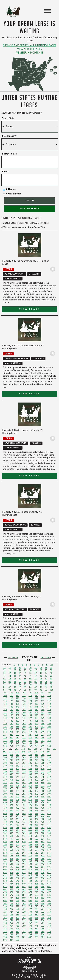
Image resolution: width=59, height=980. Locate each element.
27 (36, 670)
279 (11, 755)
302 (5, 763)
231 (18, 738)
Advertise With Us (30, 960)
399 (11, 797)
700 (43, 901)
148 (49, 707)
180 (49, 718)
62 (10, 682)
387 (36, 791)
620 (43, 873)
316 (43, 766)
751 (11, 920)
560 (18, 853)
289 (24, 758)
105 (30, 693)
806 (5, 940)
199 (18, 727)
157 (5, 713)
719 (11, 909)
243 (43, 741)
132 (49, 701)
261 (5, 749)
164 (49, 713)
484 (43, 825)
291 (36, 758)
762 (30, 923)
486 (5, 828)
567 (11, 856)
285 (49, 755)
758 (5, 923)
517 (49, 836)
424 (18, 805)
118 (11, 699)
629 (49, 876)
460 (43, 817)
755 (36, 920)
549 (49, 847)
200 (24, 727)
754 (30, 920)
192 (24, 724)
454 (5, 817)
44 (20, 676)
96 (30, 690)
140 (49, 704)
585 (24, 861)
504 (18, 833)
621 (49, 873)
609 (24, 870)
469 (49, 819)
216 (24, 732)
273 (23, 752)
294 (5, 760)
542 (5, 847)
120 (24, 699)
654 (5, 887)
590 (5, 864)
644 (43, 881)
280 (18, 755)
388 (43, 791)
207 (18, 729)
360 (18, 783)
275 (36, 752)
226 (36, 735)
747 (36, 918)
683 (36, 895)
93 (15, 690)
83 (15, 687)
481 (24, 825)
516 (43, 836)
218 (36, 732)
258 (36, 746)
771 (36, 926)
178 (36, 718)
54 (20, 679)
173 (5, 718)
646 (5, 884)
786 (30, 932)
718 (5, 909)
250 (36, 743)
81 (4, 687)
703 (11, 904)
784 (18, 932)
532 (43, 842)
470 (5, 822)
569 (24, 856)
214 (11, 732)
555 (36, 850)
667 (36, 890)
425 (24, 805)
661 (49, 887)
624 (18, 876)
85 (25, 687)
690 (30, 898)
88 (41, 687)
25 (25, 670)
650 (30, 884)
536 (18, 845)
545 (24, 847)
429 (49, 805)
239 (18, 741)
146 (36, 707)
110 (11, 696)
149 (5, 710)
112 (24, 696)
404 (43, 797)
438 (5, 811)
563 (36, 853)
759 (11, 923)
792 (18, 935)
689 (24, 898)
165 (5, 715)
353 (24, 780)
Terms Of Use (29, 971)
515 (36, 836)
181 (5, 721)
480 (18, 825)
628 (43, 876)
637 (49, 878)
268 (48, 749)
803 (36, 937)
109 (5, 696)
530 (30, 842)
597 (49, 864)
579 (36, 859)
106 (36, 693)
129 (30, 701)
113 (30, 696)
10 (51, 665)
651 (36, 884)
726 (5, 912)
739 (36, 915)
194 (36, 724)
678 (5, 895)
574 (5, 859)
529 (24, 842)
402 (30, 797)
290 (30, 758)
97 (36, 690)
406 (5, 800)
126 (11, 701)
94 (20, 690)
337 (24, 774)
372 (43, 786)
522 (30, 839)
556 (43, 850)
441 (24, 811)
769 (24, 926)
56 (30, 679)
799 (11, 937)
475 (36, 822)
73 (15, 684)
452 (43, 814)
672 (18, 892)
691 (36, 898)
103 (18, 693)
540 (43, 845)
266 (36, 749)
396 (43, 794)
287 (11, 758)
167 (18, 715)
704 (18, 904)
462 (5, 819)
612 (43, 870)
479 (11, 825)
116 (49, 696)
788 (43, 932)
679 (11, 895)
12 (10, 668)
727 (11, 912)
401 (24, 797)
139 (43, 704)
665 (24, 890)
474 (30, 822)
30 (51, 670)
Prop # (5, 172)
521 (24, 839)
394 (30, 794)
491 (36, 828)
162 (36, 713)
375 (11, 788)
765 (49, 923)
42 (10, 676)
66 (30, 682)
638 (5, 881)
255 (18, 746)
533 (49, 842)
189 (5, 724)
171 (43, 715)
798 (5, 937)
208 (24, 729)
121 (30, 699)
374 (5, 788)
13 (15, 668)
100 (52, 690)
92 (10, 690)
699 (36, 901)
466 (30, 819)
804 (43, 937)
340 (43, 774)
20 (51, 668)
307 (36, 763)
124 (49, 699)
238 (11, 741)
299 (36, 760)
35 (25, 673)
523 (36, 839)
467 (36, 819)
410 (30, 800)
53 (15, 679)
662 (5, 890)
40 (51, 673)
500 (43, 831)
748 (43, 918)
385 (24, 791)
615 (11, 873)
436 (43, 808)
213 (5, 732)
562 (30, 853)
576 (18, 859)
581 (49, 859)
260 (49, 746)
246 (11, 743)
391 (11, 794)
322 (30, 769)
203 (43, 727)
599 (11, 867)
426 (30, 805)
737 (24, 915)
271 (11, 752)
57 (36, 679)
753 (24, 920)
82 (10, 687)
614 (5, 873)
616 (18, 873)
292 (43, 758)
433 (24, 808)
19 (46, 668)
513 (24, 836)
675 (36, 892)
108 (49, 693)
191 (18, 724)
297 (24, 760)
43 (15, 676)
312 (18, 766)
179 (43, 718)
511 (11, 836)
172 (49, 715)
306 (30, 763)
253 (5, 746)
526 (5, 842)
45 (25, 676)
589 (49, 861)
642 (30, 881)
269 (55, 749)
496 (18, 831)
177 (30, 718)
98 (41, 690)
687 (11, 898)
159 (18, 713)
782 (5, 932)
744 (18, 918)
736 (18, 915)
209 (30, 729)
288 (18, 758)
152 (24, 710)
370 (30, 786)
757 (49, 920)
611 (36, 870)
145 (30, 707)
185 (30, 721)
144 (24, 707)
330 (30, 772)
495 (11, 831)
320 (18, 769)
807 (11, 940)
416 (18, 802)
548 (43, 847)
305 (24, 763)
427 (36, 805)
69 (46, 682)
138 (36, 704)
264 (23, 749)
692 (43, 898)
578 (30, 859)
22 (10, 670)
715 (36, 906)
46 (30, 676)
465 (24, 819)
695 (11, 901)
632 (18, 878)
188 (49, 721)
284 (43, 755)
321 (24, 769)
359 (11, 783)
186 (36, 721)
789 (49, 932)
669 (49, 890)
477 (49, 822)
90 (51, 687)
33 (15, 673)
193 (30, 724)
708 (43, 904)
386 (30, 791)
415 (11, 802)
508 (43, 833)
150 (11, 710)
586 (30, 861)
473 (24, 822)
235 (43, 738)
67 (36, 682)
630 (5, 878)
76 (30, 684)
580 (43, 859)
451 (36, 814)
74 (20, 684)
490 (30, 828)
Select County (9, 136)
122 (36, 699)
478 (5, 825)
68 (41, 682)
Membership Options (29, 53)
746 (30, 918)
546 (30, 847)
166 (11, 715)
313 (24, 766)
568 (18, 856)
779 (36, 929)
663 (11, 890)
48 (41, 676)
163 (43, 713)
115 (43, 696)
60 (51, 679)
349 (49, 777)
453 (49, 814)
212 (49, 729)
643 (36, 881)
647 (11, 884)
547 (36, 847)
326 (5, 772)
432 (18, 808)
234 (36, 738)
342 (5, 777)
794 (30, 935)
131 (43, 701)
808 (18, 940)
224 (24, 735)
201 (30, 727)
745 (24, 918)
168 (24, 715)
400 (18, 797)
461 (49, 817)
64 (20, 682)
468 (43, 819)
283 (36, 755)
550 (5, 850)
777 (24, 929)
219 (43, 732)
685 (49, 895)
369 (24, 786)
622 (5, 876)
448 (18, 814)
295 (11, 760)
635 (36, 878)
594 (30, 864)
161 (30, 713)
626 (30, 876)
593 (24, 864)
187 (43, 721)
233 (30, 738)
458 (30, 817)
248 (24, 743)
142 (11, 707)
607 (11, 870)
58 (41, 679)
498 (30, 831)
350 (5, 780)
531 (36, 842)
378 (30, 788)
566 (5, 856)
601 (24, 867)
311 (11, 766)
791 (11, 935)
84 (20, 687)
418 (30, 802)
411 (36, 800)
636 (43, 878)
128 (24, 701)
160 (24, 713)
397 (49, 794)
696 (18, 901)
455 (11, 817)
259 (43, 746)
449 (24, 814)
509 (49, 833)
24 (20, 670)
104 (24, 693)
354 (30, 780)
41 (4, 676)
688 (18, 898)
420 (43, 802)
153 (30, 710)
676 (43, 892)
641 (24, 881)
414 (5, 802)
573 (49, 856)
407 (11, 800)
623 (11, 876)
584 (18, 861)
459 (36, 817)
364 (43, 783)
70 (51, 682)
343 (11, 777)
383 (11, 791)
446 (5, 814)
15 (25, 668)
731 (36, 912)
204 (49, 727)
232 (24, 738)
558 (5, 853)
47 (36, 676)
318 (5, 769)
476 (43, 822)
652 (43, 884)
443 (36, 811)
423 (11, 805)
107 (43, 693)
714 (30, 906)
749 (49, 918)
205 (5, 729)
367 (11, 786)
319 (11, 769)
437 (49, 808)
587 (36, 861)
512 (18, 836)
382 (5, 791)
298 (30, 760)
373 (49, 786)
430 (5, 808)
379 (36, 788)
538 (30, 845)
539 (36, 845)
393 (24, 794)
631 (11, 878)
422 (5, 805)
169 (30, 715)
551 (11, 850)
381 (49, 788)
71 (4, 684)
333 (49, 772)
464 (18, 819)
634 (30, 878)
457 (24, 817)
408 (18, 800)
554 (30, 850)
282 (30, 755)
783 (11, 932)
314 (30, 766)
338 (30, 774)
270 (4, 752)
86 (30, 687)
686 (5, 898)
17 (36, 668)
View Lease (29, 309)
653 (49, 884)
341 (49, 774)
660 (43, 887)
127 (18, 701)
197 (5, 727)
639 (11, 881)
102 (11, 693)
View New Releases (29, 49)
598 (5, 867)
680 (18, 895)
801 (24, 937)
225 (30, 735)
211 (43, 729)
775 (11, 929)
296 (18, 760)
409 (24, 800)
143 (18, 707)
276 (42, 752)
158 (11, 713)
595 (36, 864)
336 (18, 774)
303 (11, 763)
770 (30, 926)
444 (43, 811)
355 (36, 780)
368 (18, 786)
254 (11, 746)
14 (20, 668)
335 (11, 774)
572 (43, 856)
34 (20, 673)
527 (11, 842)
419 (36, 802)
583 (11, 861)
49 (46, 676)
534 (5, 845)
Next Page (48, 658)
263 (17, 749)
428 (43, 805)
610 (30, 870)
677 (49, 892)
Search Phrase (9, 154)
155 (43, 710)
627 (36, 876)
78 (41, 684)
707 (36, 904)
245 (5, 743)
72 (10, 684)
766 (5, 926)
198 (11, 727)
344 (18, 777)
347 (36, 777)
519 (11, 839)
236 (49, 738)
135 (18, 704)
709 (49, 904)
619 (36, 873)
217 (30, 732)
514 (30, 836)
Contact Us (29, 967)
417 (24, 802)
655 (11, 887)
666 (30, 890)
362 (30, 783)
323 (36, 769)
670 (5, 892)
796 (43, 935)
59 (46, 679)
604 (43, 867)
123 (43, 699)
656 (18, 887)
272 (17, 752)
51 (4, 679)
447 (11, 814)
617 (24, 873)
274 (29, 752)
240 (24, 741)
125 (5, 701)
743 (11, 918)
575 (11, 859)
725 (49, 909)
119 (18, 699)
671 (11, 892)
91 (4, 690)
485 (49, 825)
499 (36, 831)
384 (18, 791)
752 (18, 920)
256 (24, 746)
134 (11, 704)
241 (30, 741)
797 (49, 935)
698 (30, 901)
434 (30, 808)
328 (18, 772)
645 (49, 881)
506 (30, 833)
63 (15, 682)
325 (49, 769)
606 (5, 870)
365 (49, 783)
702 (5, 904)
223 (18, 735)
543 (11, 847)
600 (18, 867)
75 (25, 684)
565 (49, 853)
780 (43, 929)
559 (11, 853)
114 (36, 696)
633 (24, 878)
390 (5, 794)
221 (5, 735)
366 (5, 786)
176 (24, 718)
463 (11, 819)
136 (24, 704)
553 (24, 850)
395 (36, 794)
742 (5, 918)
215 (18, 732)
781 (49, 929)
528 (18, 842)
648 (18, 884)
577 (24, 859)
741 (49, 915)
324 (43, 769)
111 (18, 696)
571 (36, 856)
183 (18, 721)
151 (18, 710)
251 (43, 743)
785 (24, 932)
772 (43, 926)
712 (18, 906)
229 (5, 738)
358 (5, 783)
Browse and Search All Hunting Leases (29, 46)
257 (30, 746)
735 (11, 915)
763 (36, 923)
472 (18, 822)
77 (36, 684)
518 (5, 839)
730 (30, 912)
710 (5, 906)
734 (5, 915)
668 (43, 890)
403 (36, 797)
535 (11, 845)
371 (36, 786)
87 (36, 687)
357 (49, 780)
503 (11, 833)
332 (43, 772)
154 (36, 710)
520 (18, 839)
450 (30, 814)
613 (49, 870)
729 (24, 912)
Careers (29, 969)
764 (43, 923)
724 (43, 909)
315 (36, 766)
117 (5, 699)
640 (18, 881)
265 (29, 749)
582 (5, 861)
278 (5, 755)
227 (43, 735)
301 (49, 760)
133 (5, 704)
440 (18, 811)
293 (49, 758)
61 (4, 682)
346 (30, 777)
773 (49, 926)
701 (49, 901)
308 (43, 763)
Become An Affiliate (29, 962)
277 (48, 752)
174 (11, 718)
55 (25, 679)
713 (24, 906)
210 (36, 729)
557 (49, 850)
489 (24, 828)
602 (30, 867)
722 (30, 909)
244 (49, 741)
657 (24, 887)
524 (43, 839)
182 (11, 721)
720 (18, 909)
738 (30, 915)
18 (41, 668)
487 (11, 828)
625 (24, 876)
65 (25, 682)
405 (49, 797)
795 (36, 935)
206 (11, 729)
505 (24, 833)
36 (30, 673)
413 (49, 800)
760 (18, 923)
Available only (12, 194)
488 (18, 828)
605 (49, 867)
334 (5, 774)
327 (11, 772)
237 (5, 741)
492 (43, 828)
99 (46, 690)
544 (18, 847)
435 (36, 808)
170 (36, 715)
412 (43, 800)
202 (36, 727)
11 (4, 668)
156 (49, 710)
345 (24, 777)
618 (30, 873)
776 (18, 929)
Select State (8, 118)
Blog (29, 958)
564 (43, 853)
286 (5, 758)
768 (18, 926)
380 (43, 788)
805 (49, 937)
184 (24, 721)
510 (5, 836)
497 (24, 831)
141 (5, 707)
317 (49, 766)
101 (5, 693)
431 (11, 808)
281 (24, 755)
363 (36, 783)
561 (24, 853)
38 (41, 673)
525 (49, 839)
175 (18, 718)
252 (49, 743)
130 (36, 701)
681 (24, 895)
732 (43, 912)
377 (24, 788)
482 (30, 825)
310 (5, 766)
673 (24, 892)
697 (24, 901)
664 (18, 890)
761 (24, 923)
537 (24, 845)
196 (49, 724)
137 (30, 704)
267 (42, 749)
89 (46, 687)
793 (24, 935)
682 (30, 895)
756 (43, 920)
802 (30, 937)
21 (4, 670)
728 (18, 912)
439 (11, 811)
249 (30, 743)
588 (43, 861)
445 (49, 811)
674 (30, 892)
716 (43, 906)
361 (24, 783)
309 (49, 763)
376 (18, 788)
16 (30, 668)
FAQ (29, 965)
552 (18, 850)
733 (49, 912)
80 (51, 684)
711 (11, 906)
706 (30, 904)
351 (11, 780)
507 (36, 833)
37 (36, 673)
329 (24, 772)
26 (30, 670)
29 (46, 670)
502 (5, 833)
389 (49, 791)
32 (10, 673)
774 (5, 929)
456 (18, 817)
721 (24, 909)
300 (43, 760)
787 (36, 932)
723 (36, 909)
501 (49, 831)
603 (36, 867)
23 (15, 670)
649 (24, 884)
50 (51, 676)
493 (49, 828)
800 (18, 937)
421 (49, 802)
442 (30, 811)
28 (41, 670)
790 (5, 935)
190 (11, 724)
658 (30, 887)
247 (18, 743)
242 (36, 741)
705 (24, 904)
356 (43, 780)
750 (5, 920)
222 (11, 735)
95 (25, 690)
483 (36, 825)
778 (30, 929)
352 (18, 780)
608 (18, 870)
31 (4, 673)
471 (11, 822)
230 (11, 738)
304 (18, 763)
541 (49, 845)
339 (36, 774)
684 (43, 895)
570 (30, 856)
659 (36, 887)
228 (49, 735)
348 (43, 777)
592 (18, 864)
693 (49, 898)
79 (46, 684)
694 (5, 901)
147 (43, 707)
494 (5, 831)
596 (43, 864)
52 (10, 679)
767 (11, 926)
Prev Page (11, 658)
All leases (9, 190)
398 (5, 797)
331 (36, 772)
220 (49, 732)
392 (18, 794)
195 (43, 724)
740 (43, 915)
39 (46, 673)
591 (11, 864)
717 (49, 906)
